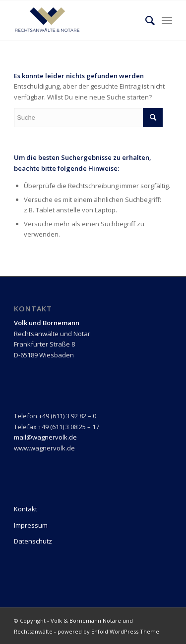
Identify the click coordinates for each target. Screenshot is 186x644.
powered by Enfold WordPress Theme (108, 631)
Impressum (31, 525)
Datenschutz (33, 541)
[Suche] (145, 20)
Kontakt (26, 509)
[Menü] (167, 20)
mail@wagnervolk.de (45, 437)
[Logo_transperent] (77, 20)
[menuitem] (145, 20)
